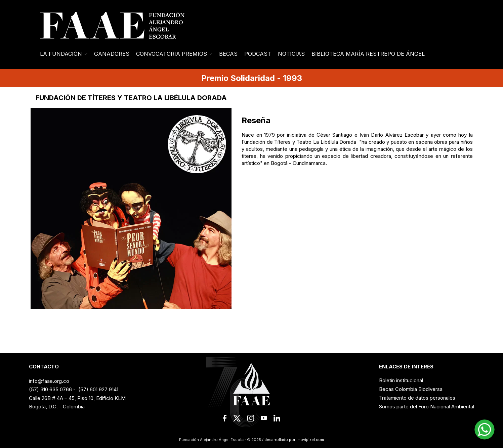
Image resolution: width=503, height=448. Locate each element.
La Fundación (64, 54)
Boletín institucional (401, 380)
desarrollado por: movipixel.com (294, 440)
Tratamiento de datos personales (417, 398)
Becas (228, 54)
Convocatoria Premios (174, 54)
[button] (485, 430)
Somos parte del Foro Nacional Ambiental (427, 407)
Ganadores (112, 54)
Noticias (291, 54)
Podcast (258, 54)
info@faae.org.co (49, 381)
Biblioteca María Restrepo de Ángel (368, 54)
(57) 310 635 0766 (50, 389)
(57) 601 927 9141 (98, 389)
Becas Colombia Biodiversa (411, 389)
